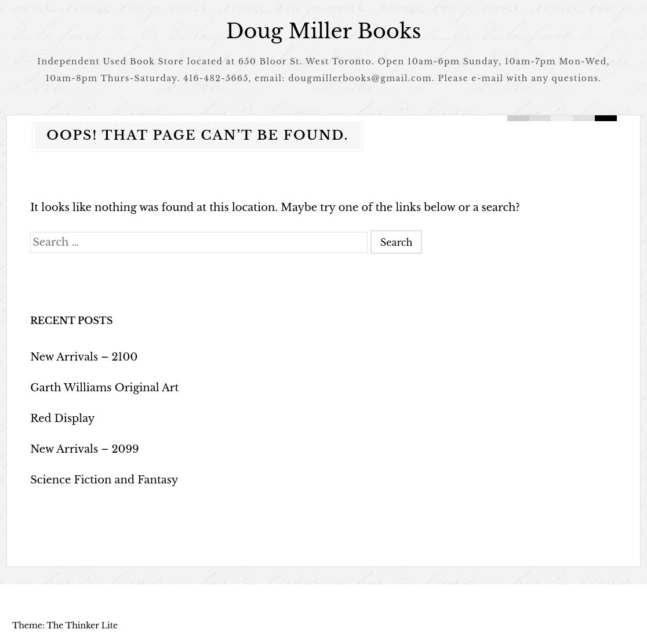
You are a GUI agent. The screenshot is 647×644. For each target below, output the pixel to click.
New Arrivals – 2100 (84, 357)
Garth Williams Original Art (104, 388)
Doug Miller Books (324, 31)
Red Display (62, 419)
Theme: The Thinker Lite (65, 625)
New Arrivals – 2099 (84, 449)
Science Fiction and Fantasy (104, 480)
